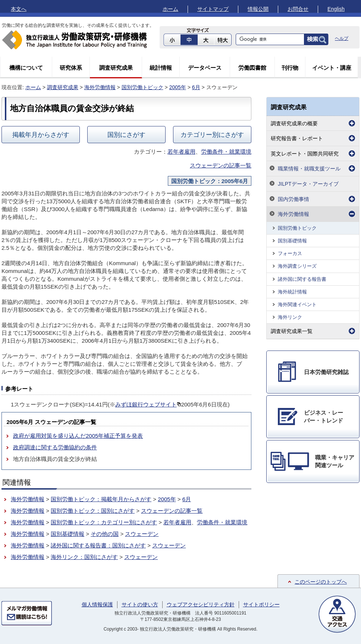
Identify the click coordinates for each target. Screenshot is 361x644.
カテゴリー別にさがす (212, 135)
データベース (205, 68)
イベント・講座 (332, 68)
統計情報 (161, 68)
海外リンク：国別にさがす (84, 557)
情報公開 (258, 9)
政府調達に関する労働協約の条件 (55, 447)
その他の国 (105, 534)
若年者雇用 (181, 152)
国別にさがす (126, 135)
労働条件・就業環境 (226, 152)
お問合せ (298, 9)
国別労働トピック (142, 87)
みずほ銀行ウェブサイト (148, 404)
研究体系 (71, 68)
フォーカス (290, 253)
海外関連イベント (297, 304)
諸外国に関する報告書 (302, 279)
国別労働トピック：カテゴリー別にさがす (104, 522)
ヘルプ (342, 38)
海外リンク (290, 317)
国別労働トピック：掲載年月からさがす (101, 499)
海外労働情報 (100, 87)
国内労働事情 (293, 199)
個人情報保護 (97, 604)
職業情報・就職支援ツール (309, 169)
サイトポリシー (261, 604)
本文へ (19, 9)
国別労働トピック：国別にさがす (93, 511)
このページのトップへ (321, 582)
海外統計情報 (292, 292)
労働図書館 (252, 68)
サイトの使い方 (140, 604)
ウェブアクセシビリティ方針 (201, 604)
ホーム (170, 9)
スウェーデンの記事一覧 (221, 165)
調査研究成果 (116, 68)
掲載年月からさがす (41, 135)
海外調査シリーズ (297, 266)
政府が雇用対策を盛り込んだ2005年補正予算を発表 (78, 436)
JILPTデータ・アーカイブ (308, 184)
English (336, 9)
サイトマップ (213, 9)
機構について (26, 68)
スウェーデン (142, 534)
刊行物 (290, 68)
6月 (196, 87)
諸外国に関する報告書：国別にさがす (98, 545)
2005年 (178, 87)
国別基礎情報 (68, 534)
